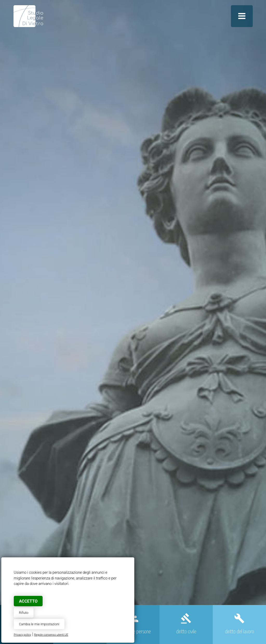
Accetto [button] (28, 601)
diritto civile (186, 631)
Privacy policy (22, 635)
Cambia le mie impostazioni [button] (39, 624)
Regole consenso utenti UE (51, 635)
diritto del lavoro (240, 631)
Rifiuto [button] (24, 613)
